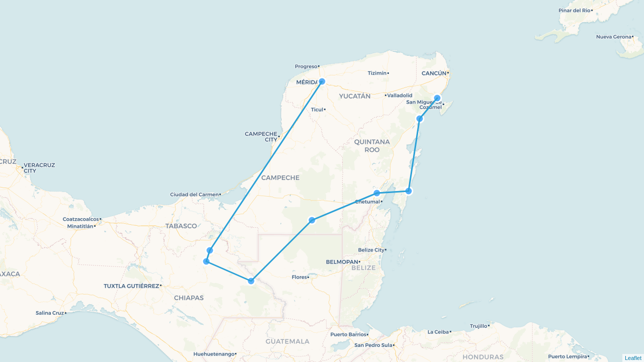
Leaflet (633, 358)
